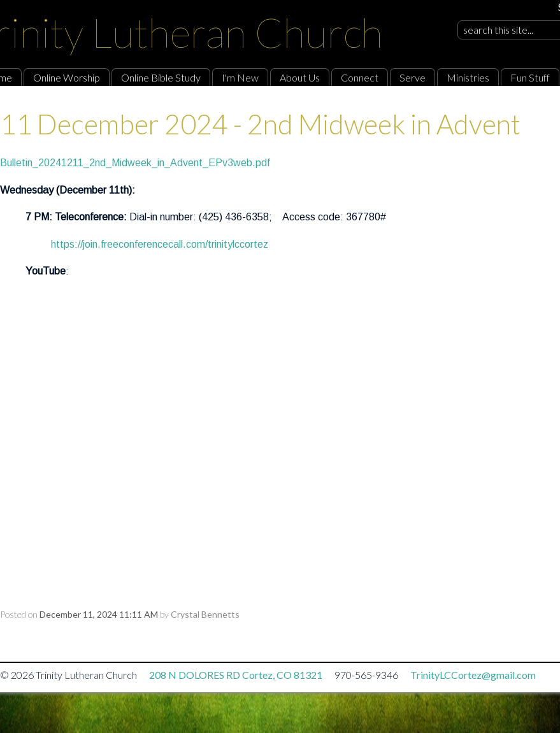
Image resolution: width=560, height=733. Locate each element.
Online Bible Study (161, 77)
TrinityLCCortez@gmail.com (473, 675)
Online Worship (67, 77)
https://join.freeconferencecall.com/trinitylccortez (160, 244)
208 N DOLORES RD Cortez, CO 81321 (236, 675)
